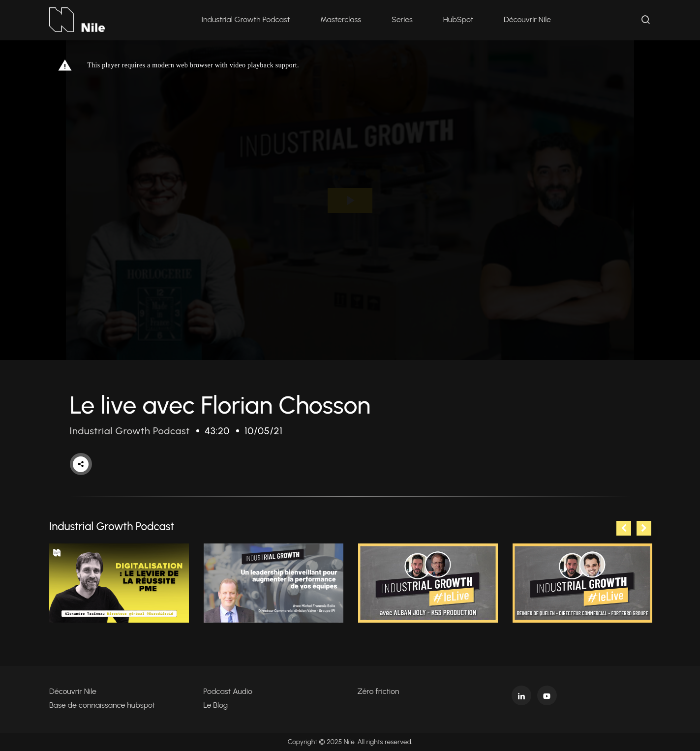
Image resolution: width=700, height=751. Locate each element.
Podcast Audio (228, 691)
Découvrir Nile (527, 19)
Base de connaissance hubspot (102, 705)
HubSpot (458, 19)
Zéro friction (379, 691)
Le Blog (215, 705)
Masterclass (341, 19)
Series (402, 19)
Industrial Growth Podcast (245, 19)
